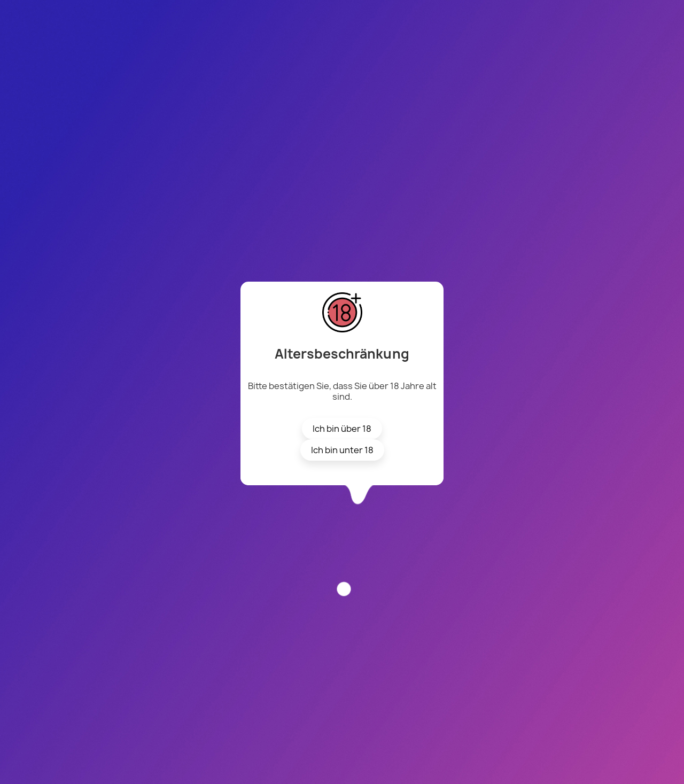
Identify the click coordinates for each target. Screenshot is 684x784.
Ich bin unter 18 (342, 450)
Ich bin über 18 (342, 429)
